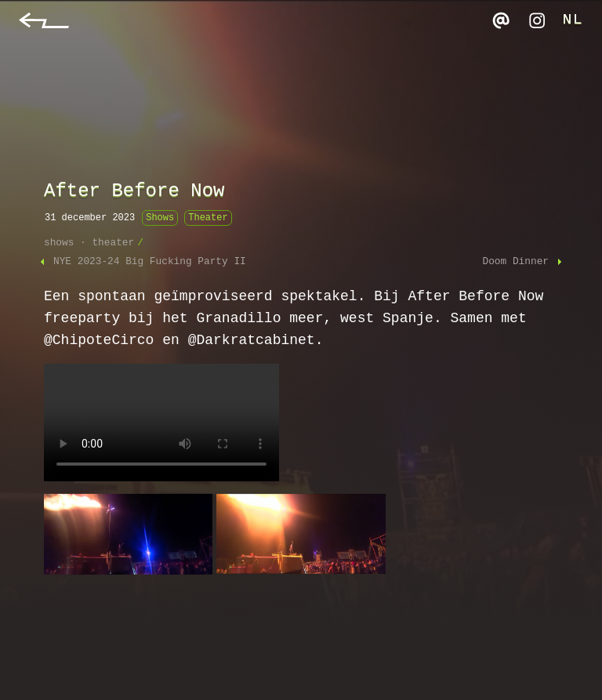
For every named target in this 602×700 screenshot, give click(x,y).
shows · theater (89, 243)
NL (573, 20)
